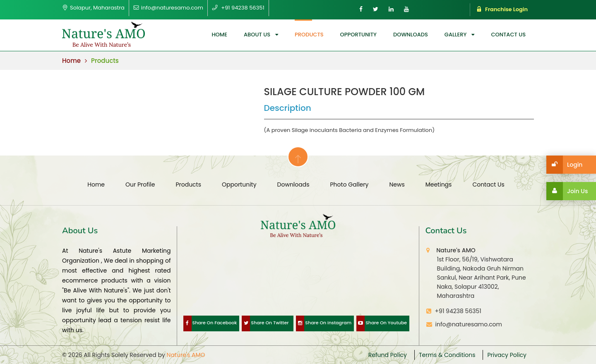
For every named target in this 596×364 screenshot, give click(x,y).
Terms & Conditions (447, 355)
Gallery (456, 35)
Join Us (567, 191)
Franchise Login (502, 9)
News (397, 184)
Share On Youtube (382, 323)
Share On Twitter (265, 323)
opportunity (358, 35)
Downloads (411, 35)
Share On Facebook (210, 323)
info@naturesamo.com (467, 324)
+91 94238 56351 (458, 311)
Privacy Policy (507, 355)
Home (219, 35)
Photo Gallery (350, 184)
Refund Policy (388, 355)
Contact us (508, 35)
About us (257, 35)
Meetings (439, 184)
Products (309, 35)
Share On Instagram (324, 323)
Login (564, 165)
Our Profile (140, 184)
